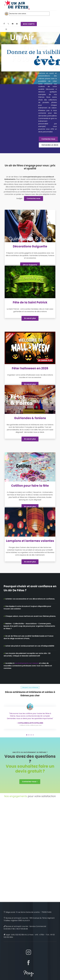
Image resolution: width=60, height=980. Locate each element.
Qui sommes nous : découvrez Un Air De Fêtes (26, 976)
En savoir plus (30, 318)
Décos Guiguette (30, 265)
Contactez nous (48, 139)
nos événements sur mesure (27, 663)
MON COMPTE (29, 24)
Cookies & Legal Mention (18, 960)
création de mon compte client (21, 973)
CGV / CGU (13, 966)
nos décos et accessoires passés (21, 963)
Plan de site (14, 969)
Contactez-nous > (30, 747)
